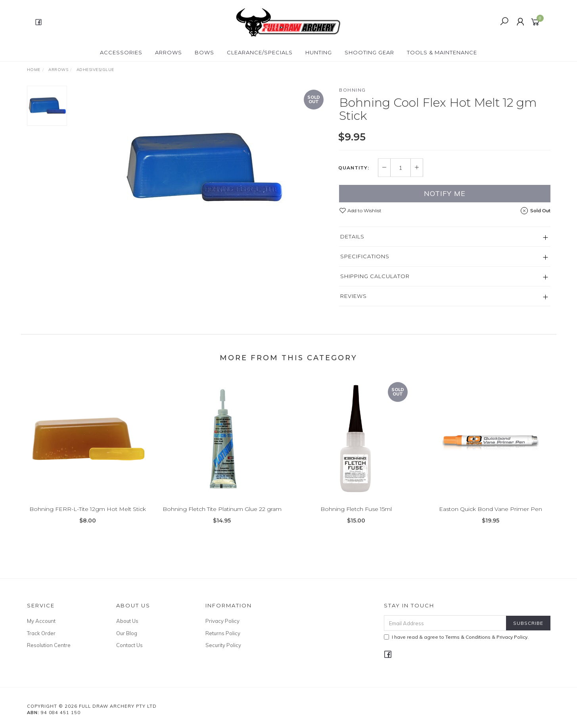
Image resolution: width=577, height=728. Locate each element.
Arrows (169, 52)
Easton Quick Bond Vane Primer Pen (491, 517)
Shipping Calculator (375, 276)
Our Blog (127, 633)
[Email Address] (445, 623)
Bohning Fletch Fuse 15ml (356, 517)
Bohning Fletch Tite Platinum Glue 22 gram (222, 517)
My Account (41, 621)
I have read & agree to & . (456, 637)
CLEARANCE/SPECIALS (260, 52)
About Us (127, 621)
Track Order (41, 633)
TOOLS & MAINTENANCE (442, 52)
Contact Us (129, 645)
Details (352, 236)
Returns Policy (223, 633)
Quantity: (354, 168)
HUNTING (319, 52)
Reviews (354, 296)
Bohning (353, 90)
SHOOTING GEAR (369, 52)
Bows (204, 52)
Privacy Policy (222, 621)
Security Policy (223, 645)
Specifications (365, 256)
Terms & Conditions (468, 637)
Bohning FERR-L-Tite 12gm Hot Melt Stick (88, 517)
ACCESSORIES (121, 52)
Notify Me (445, 193)
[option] (203, 168)
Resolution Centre (49, 645)
